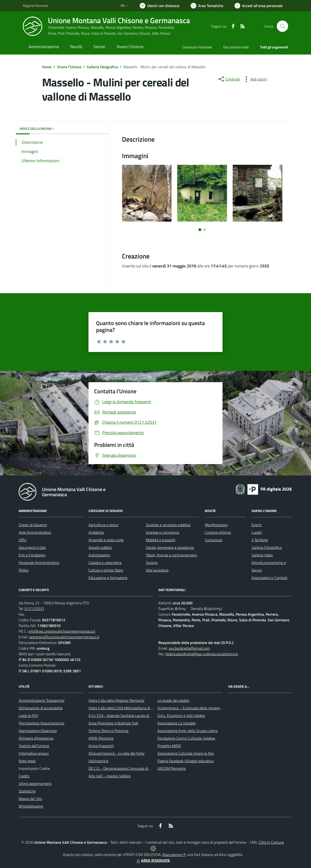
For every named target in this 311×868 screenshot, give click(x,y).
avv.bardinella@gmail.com (189, 648)
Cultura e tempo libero (106, 570)
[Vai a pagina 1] (200, 230)
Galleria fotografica (102, 67)
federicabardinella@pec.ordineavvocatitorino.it (202, 654)
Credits (24, 776)
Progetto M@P (169, 746)
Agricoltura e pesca (103, 525)
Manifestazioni (216, 525)
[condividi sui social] (229, 79)
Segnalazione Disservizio (38, 731)
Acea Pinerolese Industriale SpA (113, 723)
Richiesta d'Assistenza (36, 738)
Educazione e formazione (108, 578)
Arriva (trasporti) (101, 746)
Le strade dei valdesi (173, 700)
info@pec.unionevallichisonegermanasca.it (62, 631)
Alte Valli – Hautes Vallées (109, 776)
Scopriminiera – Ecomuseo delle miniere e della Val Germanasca (207, 708)
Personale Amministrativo (39, 563)
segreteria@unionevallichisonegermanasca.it (64, 637)
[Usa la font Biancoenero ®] (160, 6)
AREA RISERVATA (153, 860)
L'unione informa (218, 532)
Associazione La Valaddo (177, 723)
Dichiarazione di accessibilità (41, 708)
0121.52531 (34, 609)
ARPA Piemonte (101, 738)
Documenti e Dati (32, 547)
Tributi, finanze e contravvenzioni (171, 555)
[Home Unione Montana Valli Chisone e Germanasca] (106, 26)
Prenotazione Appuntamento (41, 723)
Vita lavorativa (157, 570)
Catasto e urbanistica (105, 563)
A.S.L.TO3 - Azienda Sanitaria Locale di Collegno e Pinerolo (134, 716)
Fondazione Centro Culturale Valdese (186, 738)
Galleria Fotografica (267, 547)
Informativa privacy (34, 753)
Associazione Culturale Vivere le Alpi (186, 753)
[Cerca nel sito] (282, 26)
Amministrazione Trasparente (42, 700)
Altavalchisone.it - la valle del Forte (116, 753)
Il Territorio (260, 540)
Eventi (257, 525)
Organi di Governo (33, 525)
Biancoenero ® (174, 855)
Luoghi (257, 532)
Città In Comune (271, 842)
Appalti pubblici (100, 547)
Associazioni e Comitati (269, 578)
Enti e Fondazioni (32, 555)
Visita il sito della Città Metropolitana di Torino (124, 708)
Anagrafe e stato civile (106, 540)
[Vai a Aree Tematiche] (207, 6)
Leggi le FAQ (28, 716)
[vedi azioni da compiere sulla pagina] (255, 79)
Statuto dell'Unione (34, 746)
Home (47, 67)
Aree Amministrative (35, 532)
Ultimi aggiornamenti (35, 783)
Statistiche (27, 791)
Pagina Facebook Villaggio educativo (185, 761)
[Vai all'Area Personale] (258, 6)
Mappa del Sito (30, 799)
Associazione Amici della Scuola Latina (187, 731)
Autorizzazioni (99, 555)
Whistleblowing (31, 806)
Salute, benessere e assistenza (170, 547)
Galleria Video (262, 555)
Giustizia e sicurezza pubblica (168, 525)
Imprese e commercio (162, 532)
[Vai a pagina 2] (205, 230)
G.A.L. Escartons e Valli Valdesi (181, 716)
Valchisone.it (98, 761)
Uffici (23, 540)
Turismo (152, 563)
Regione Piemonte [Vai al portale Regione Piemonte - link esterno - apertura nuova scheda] (35, 6)
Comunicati (214, 540)
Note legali (27, 761)
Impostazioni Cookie (34, 768)
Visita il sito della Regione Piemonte (116, 700)
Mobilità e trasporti (161, 540)
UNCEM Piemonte (172, 768)
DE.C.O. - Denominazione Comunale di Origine (124, 768)
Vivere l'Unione (69, 67)
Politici (24, 570)
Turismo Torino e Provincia (108, 731)
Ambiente (96, 532)
